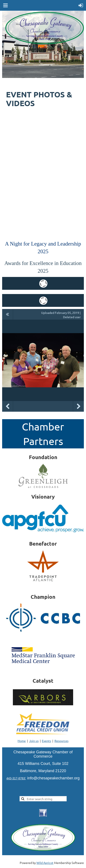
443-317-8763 (16, 778)
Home (22, 741)
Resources (61, 741)
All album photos (8, 314)
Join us (34, 741)
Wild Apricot (45, 863)
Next (78, 406)
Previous (8, 406)
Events (46, 741)
